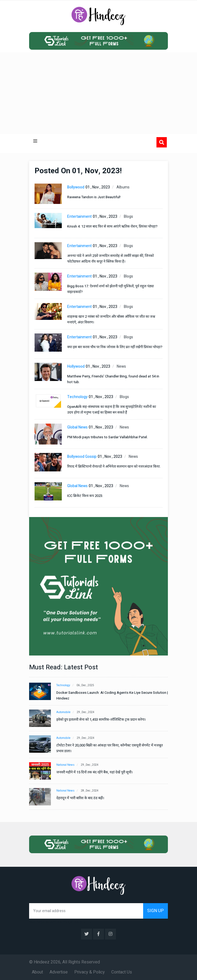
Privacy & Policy (90, 972)
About (37, 972)
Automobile (63, 712)
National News (65, 765)
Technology (77, 397)
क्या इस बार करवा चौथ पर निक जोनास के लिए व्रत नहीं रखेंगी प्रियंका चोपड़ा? (115, 347)
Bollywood (76, 187)
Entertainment (79, 217)
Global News (77, 427)
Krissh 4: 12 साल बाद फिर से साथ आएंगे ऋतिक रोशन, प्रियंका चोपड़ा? (112, 226)
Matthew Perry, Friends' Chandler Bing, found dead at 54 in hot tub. (113, 379)
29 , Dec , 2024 (86, 712)
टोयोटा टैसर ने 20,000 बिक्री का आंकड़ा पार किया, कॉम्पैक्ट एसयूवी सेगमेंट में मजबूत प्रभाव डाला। (110, 748)
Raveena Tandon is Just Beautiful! (94, 197)
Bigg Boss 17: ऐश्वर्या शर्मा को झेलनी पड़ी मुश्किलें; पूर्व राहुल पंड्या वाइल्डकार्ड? (110, 289)
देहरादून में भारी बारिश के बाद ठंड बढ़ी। (80, 798)
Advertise (59, 972)
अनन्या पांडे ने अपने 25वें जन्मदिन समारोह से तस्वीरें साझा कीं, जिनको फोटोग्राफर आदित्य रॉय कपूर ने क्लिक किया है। (110, 259)
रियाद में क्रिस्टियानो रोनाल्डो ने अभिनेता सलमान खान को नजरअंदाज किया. (114, 466)
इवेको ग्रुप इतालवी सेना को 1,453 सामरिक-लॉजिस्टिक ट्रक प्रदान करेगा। (101, 719)
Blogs (128, 217)
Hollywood (76, 366)
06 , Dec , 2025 (86, 685)
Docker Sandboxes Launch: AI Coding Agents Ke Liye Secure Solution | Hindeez (112, 695)
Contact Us (122, 972)
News (121, 366)
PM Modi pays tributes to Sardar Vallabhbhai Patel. (107, 437)
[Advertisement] (98, 93)
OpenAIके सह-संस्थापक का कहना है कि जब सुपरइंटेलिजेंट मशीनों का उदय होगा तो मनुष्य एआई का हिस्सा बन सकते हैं (112, 409)
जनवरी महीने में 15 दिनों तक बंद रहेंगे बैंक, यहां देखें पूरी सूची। (95, 772)
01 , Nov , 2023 (98, 187)
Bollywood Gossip (82, 457)
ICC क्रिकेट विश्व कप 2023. (85, 496)
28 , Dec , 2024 (90, 791)
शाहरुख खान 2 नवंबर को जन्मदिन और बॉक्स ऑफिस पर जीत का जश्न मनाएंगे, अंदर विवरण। (111, 319)
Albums (123, 187)
